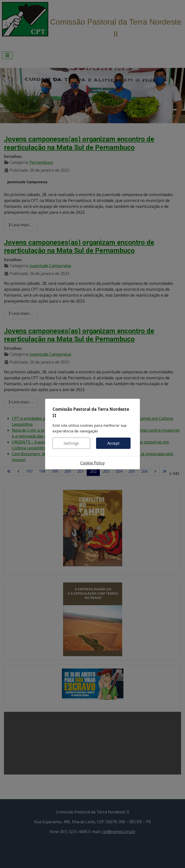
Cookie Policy (92, 463)
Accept (113, 443)
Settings (71, 443)
